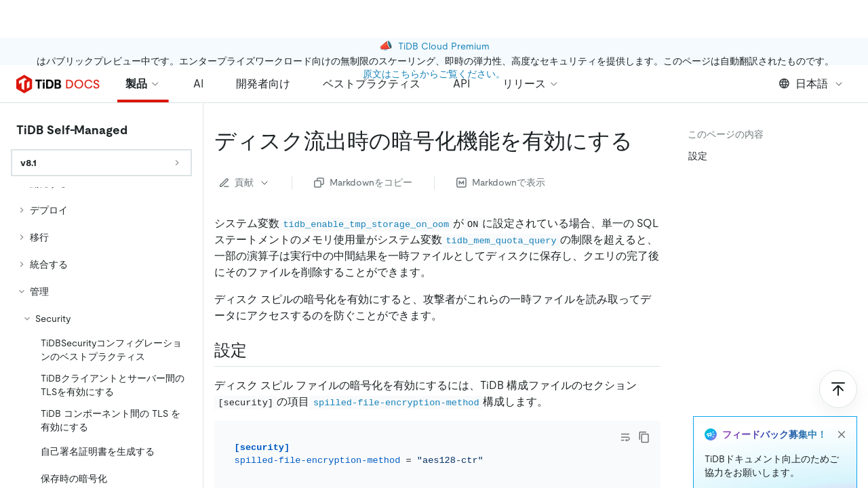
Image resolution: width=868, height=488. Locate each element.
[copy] (644, 437)
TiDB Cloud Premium (444, 8)
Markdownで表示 (501, 182)
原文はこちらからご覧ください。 (434, 36)
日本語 (811, 84)
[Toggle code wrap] (625, 437)
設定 (698, 156)
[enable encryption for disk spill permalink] (644, 141)
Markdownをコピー (363, 182)
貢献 (245, 182)
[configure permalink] (258, 350)
